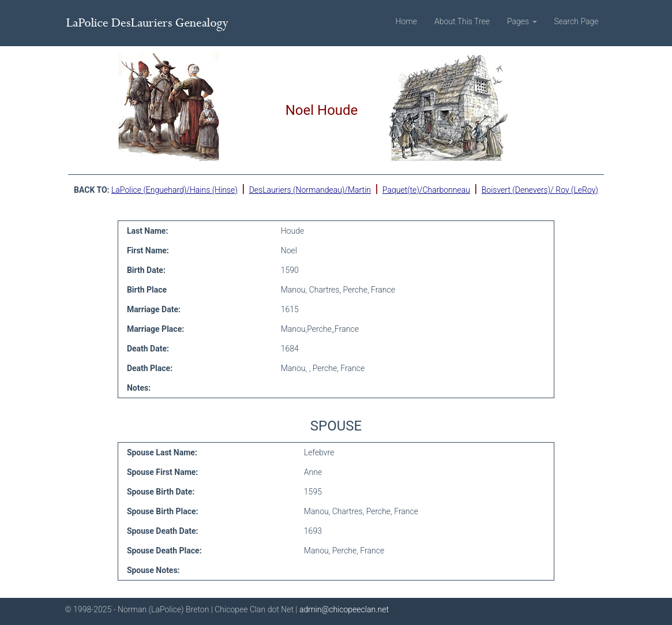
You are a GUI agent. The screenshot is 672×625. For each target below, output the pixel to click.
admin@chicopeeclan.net (344, 609)
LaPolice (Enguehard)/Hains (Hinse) (174, 190)
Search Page (577, 21)
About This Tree (462, 21)
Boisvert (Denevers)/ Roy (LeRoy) (540, 190)
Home (406, 21)
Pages (522, 21)
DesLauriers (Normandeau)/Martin (310, 190)
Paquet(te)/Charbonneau (426, 190)
